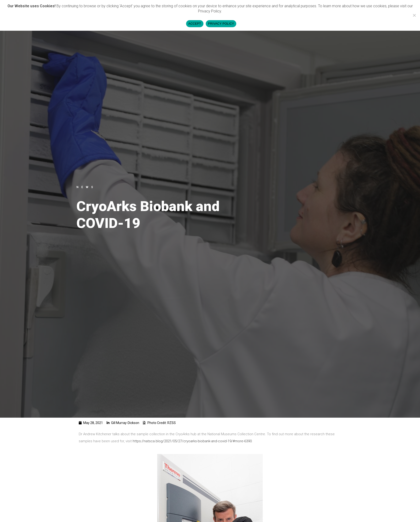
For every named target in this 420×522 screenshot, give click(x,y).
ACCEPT (195, 24)
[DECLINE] (414, 15)
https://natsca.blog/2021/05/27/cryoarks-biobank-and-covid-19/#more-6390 (192, 441)
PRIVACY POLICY (221, 24)
